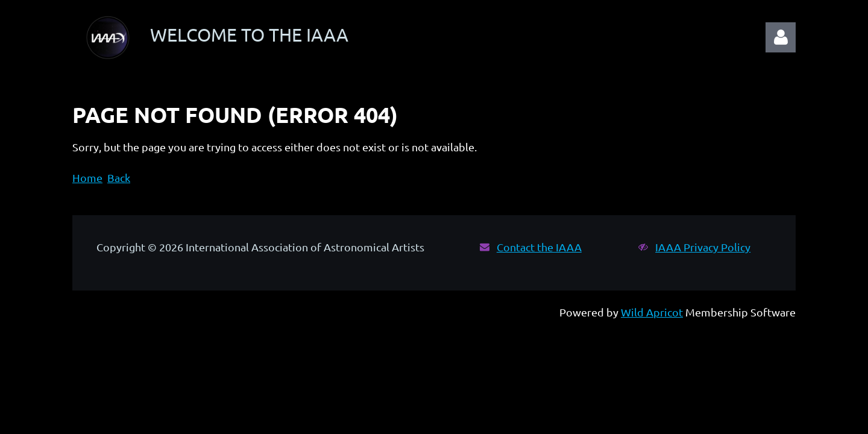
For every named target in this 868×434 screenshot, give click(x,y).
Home (87, 178)
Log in (781, 37)
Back (119, 178)
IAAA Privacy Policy (703, 247)
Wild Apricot (652, 312)
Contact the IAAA (539, 247)
